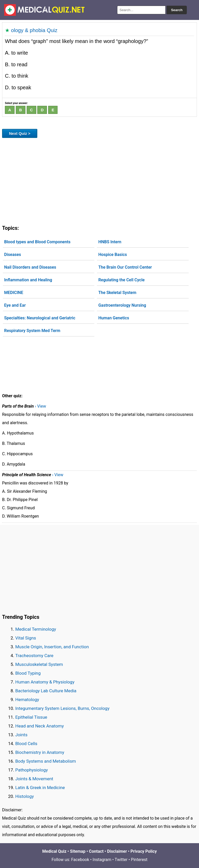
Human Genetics (114, 318)
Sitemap (78, 851)
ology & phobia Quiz (34, 30)
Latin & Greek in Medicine (40, 788)
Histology (25, 796)
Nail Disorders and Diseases (30, 267)
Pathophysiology (31, 770)
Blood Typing (28, 673)
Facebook (80, 860)
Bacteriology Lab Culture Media (46, 691)
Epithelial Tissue (31, 717)
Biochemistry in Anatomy (40, 752)
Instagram (102, 860)
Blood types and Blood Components (37, 242)
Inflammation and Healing (28, 280)
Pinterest (139, 860)
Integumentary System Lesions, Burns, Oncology (62, 708)
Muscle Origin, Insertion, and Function (52, 647)
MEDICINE (14, 293)
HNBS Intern (110, 242)
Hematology (27, 700)
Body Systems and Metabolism (46, 761)
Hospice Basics (112, 255)
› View (40, 406)
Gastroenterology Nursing (122, 305)
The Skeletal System (117, 293)
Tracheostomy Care (34, 656)
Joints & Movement (34, 779)
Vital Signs (26, 638)
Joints (21, 735)
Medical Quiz (54, 851)
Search (177, 10)
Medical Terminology (36, 629)
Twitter (121, 860)
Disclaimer (117, 851)
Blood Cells (26, 744)
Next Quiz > (20, 133)
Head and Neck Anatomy (40, 726)
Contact (96, 851)
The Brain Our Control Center (125, 267)
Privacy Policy (144, 851)
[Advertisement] (99, 180)
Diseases (13, 255)
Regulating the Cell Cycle (121, 280)
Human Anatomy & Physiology (45, 682)
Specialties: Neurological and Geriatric (40, 318)
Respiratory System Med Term (32, 331)
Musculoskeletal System (39, 664)
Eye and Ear (15, 305)
